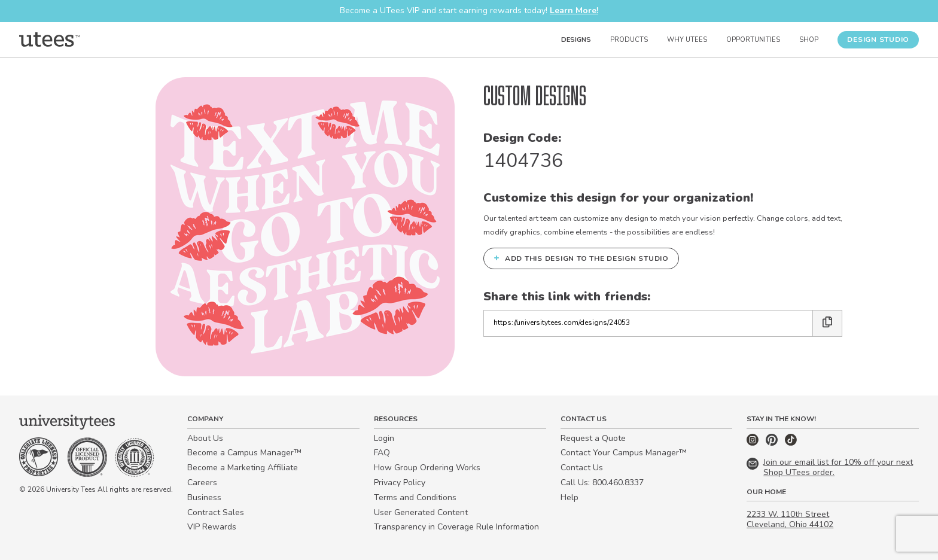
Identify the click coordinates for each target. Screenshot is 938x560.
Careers (202, 483)
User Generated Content (421, 512)
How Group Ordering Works (427, 468)
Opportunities (753, 40)
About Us (205, 438)
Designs (576, 40)
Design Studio (878, 39)
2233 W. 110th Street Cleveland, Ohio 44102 (790, 519)
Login (384, 438)
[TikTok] (791, 443)
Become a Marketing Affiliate (243, 468)
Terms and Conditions (415, 497)
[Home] (50, 39)
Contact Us (582, 468)
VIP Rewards (212, 527)
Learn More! (574, 10)
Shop (809, 40)
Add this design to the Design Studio (581, 258)
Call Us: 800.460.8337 (602, 483)
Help (569, 497)
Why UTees (687, 40)
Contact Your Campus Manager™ (624, 453)
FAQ (382, 453)
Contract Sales (216, 512)
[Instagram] (754, 443)
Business (204, 497)
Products (629, 40)
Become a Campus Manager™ (244, 453)
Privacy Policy (400, 483)
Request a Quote (593, 438)
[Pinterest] (773, 443)
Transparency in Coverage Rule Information (456, 527)
